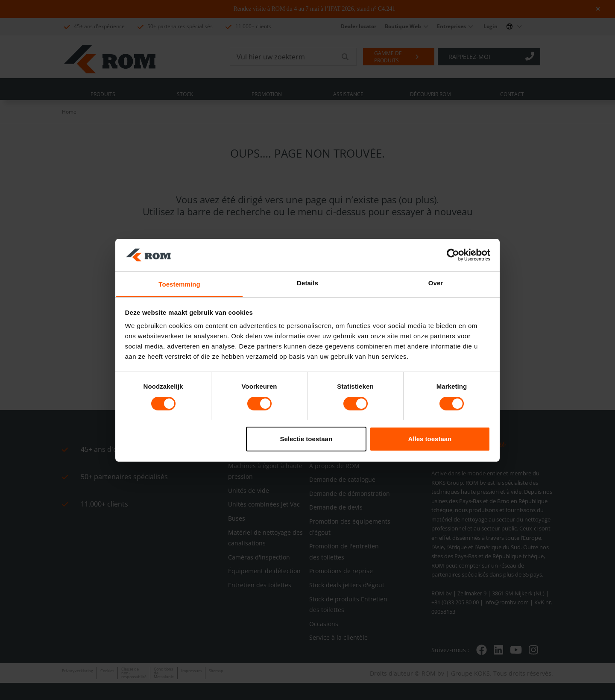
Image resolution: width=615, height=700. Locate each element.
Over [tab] (436, 283)
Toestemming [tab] (179, 284)
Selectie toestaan (306, 439)
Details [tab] (307, 283)
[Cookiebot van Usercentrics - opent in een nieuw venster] (453, 255)
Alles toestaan (430, 439)
